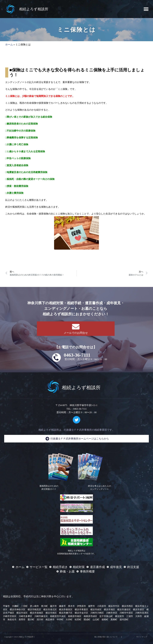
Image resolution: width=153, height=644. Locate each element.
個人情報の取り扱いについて (106, 637)
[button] (146, 9)
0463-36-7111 (77, 355)
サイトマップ (142, 637)
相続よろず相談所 (34, 9)
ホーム (9, 45)
